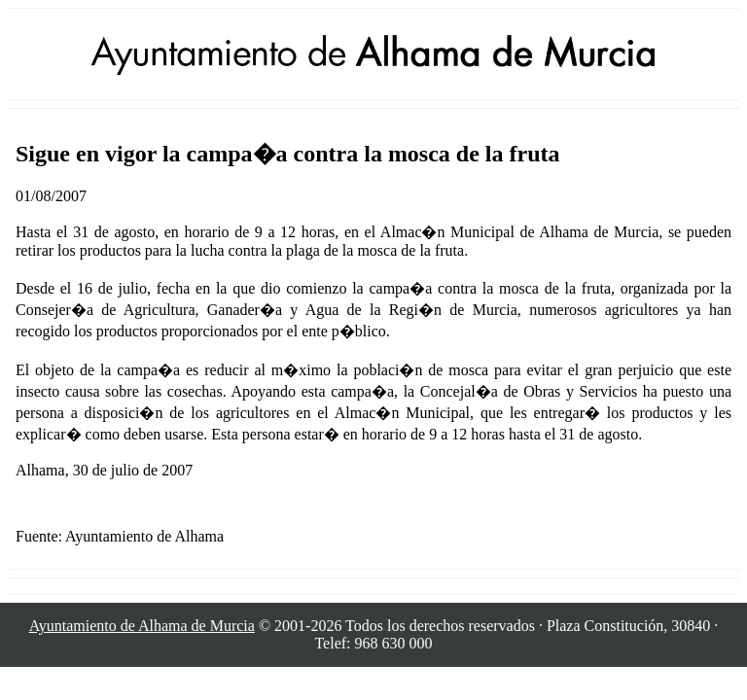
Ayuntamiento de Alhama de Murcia (142, 626)
